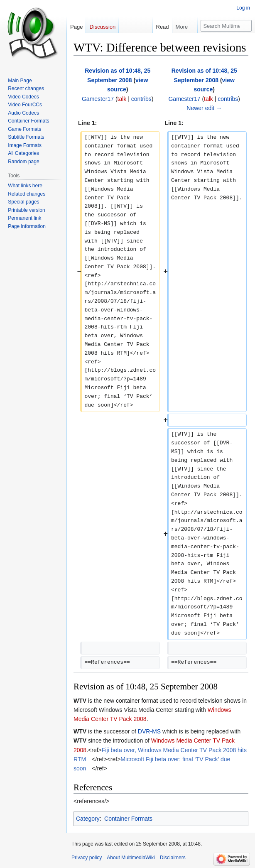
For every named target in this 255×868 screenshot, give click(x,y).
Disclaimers (173, 858)
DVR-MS (149, 731)
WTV (80, 701)
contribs (141, 99)
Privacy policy (87, 858)
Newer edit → (204, 108)
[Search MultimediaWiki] (226, 26)
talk (122, 99)
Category (88, 819)
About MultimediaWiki (131, 858)
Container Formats (128, 819)
